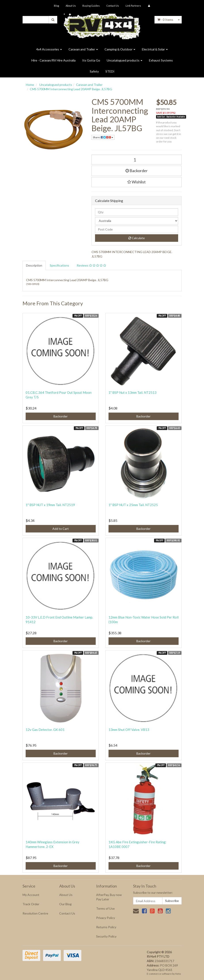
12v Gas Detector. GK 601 (45, 730)
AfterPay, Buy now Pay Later (109, 897)
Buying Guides (91, 6)
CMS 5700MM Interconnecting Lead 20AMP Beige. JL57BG (71, 89)
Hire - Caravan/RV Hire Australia (53, 60)
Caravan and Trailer (83, 49)
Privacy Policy (106, 918)
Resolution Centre (35, 913)
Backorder (137, 171)
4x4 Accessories (49, 49)
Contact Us (113, 6)
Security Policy (106, 936)
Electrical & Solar (155, 49)
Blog (56, 6)
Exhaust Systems (161, 60)
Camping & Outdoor (120, 49)
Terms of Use (105, 908)
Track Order (31, 904)
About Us (71, 6)
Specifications (59, 265)
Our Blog (65, 904)
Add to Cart (61, 529)
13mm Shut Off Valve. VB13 (129, 730)
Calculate (137, 238)
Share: (103, 137)
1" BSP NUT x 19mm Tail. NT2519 (50, 505)
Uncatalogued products (125, 60)
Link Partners (133, 6)
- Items (165, 20)
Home (30, 85)
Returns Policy (106, 927)
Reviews (91, 265)
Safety (94, 71)
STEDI (110, 71)
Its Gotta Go (91, 60)
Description (34, 265)
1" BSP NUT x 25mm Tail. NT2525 (133, 505)
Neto (178, 974)
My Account (31, 895)
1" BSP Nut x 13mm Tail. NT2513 (133, 392)
